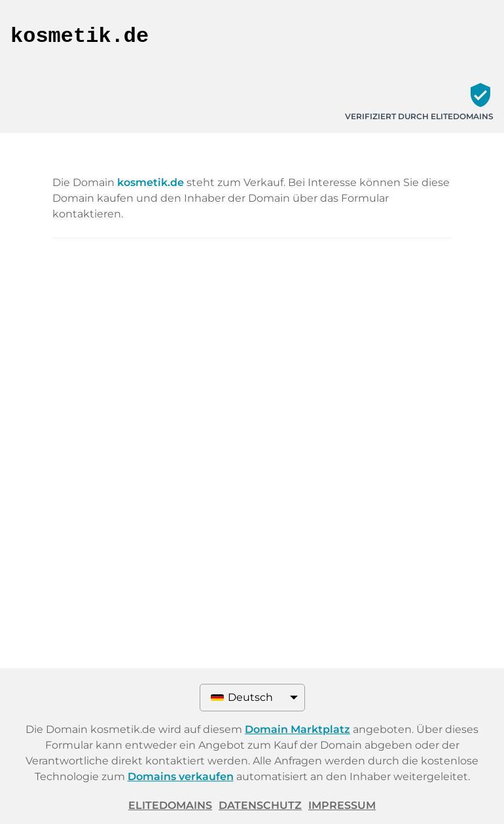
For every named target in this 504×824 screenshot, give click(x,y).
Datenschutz (260, 805)
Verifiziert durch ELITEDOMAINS (419, 116)
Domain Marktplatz (297, 729)
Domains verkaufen (181, 777)
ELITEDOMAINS (170, 805)
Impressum (342, 805)
